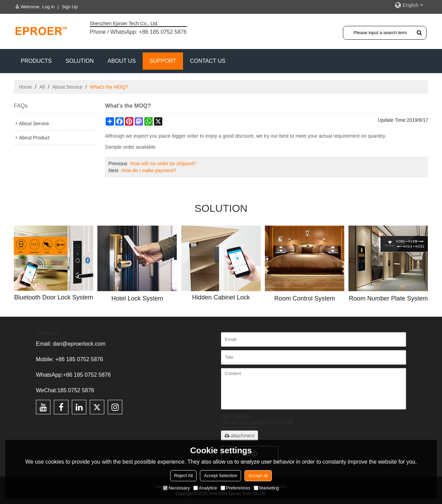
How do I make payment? (149, 170)
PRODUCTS (36, 61)
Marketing (266, 488)
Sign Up (70, 7)
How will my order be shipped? (163, 164)
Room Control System (305, 298)
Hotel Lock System (137, 298)
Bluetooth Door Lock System (54, 297)
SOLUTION (80, 61)
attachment (239, 436)
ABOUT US (122, 61)
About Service (67, 87)
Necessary (176, 488)
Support (163, 61)
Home (25, 87)
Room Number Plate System (388, 298)
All (42, 87)
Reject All (183, 476)
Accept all (258, 476)
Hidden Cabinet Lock (221, 297)
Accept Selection (220, 476)
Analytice (205, 488)
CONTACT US (208, 61)
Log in (49, 7)
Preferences (236, 488)
